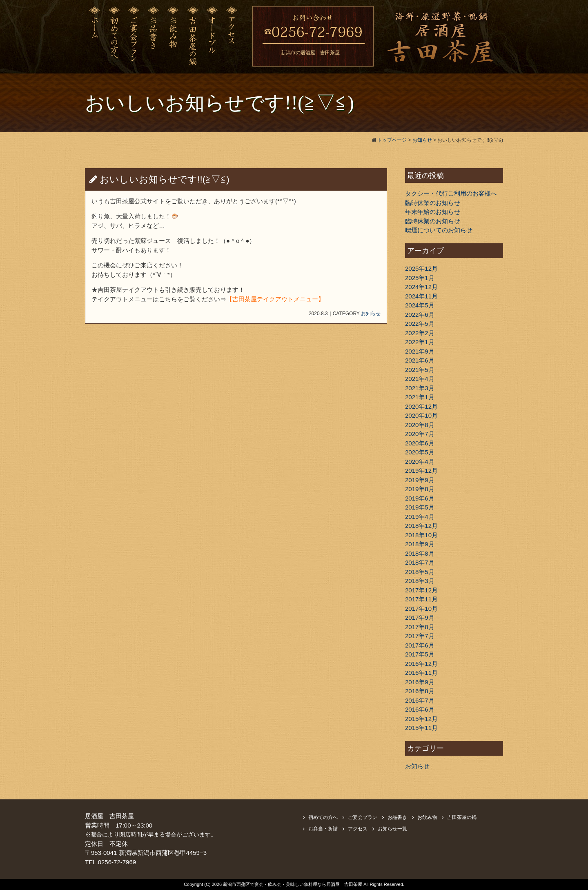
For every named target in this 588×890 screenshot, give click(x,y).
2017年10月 (421, 609)
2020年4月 (420, 462)
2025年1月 (420, 278)
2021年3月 (420, 388)
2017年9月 (420, 617)
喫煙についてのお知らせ (439, 230)
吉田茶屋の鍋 (462, 817)
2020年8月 (420, 425)
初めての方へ (323, 817)
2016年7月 (420, 700)
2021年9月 (420, 351)
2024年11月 (421, 296)
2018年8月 (420, 553)
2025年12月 (421, 268)
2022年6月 (420, 315)
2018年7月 (420, 562)
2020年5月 (420, 452)
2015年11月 (421, 728)
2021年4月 (420, 379)
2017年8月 (420, 627)
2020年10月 (421, 415)
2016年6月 (420, 709)
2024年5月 (420, 305)
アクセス (358, 829)
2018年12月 (421, 526)
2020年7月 (420, 434)
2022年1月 (420, 342)
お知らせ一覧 (392, 829)
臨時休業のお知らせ (433, 203)
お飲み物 (427, 817)
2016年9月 (420, 682)
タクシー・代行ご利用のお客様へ (451, 193)
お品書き (397, 817)
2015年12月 (421, 719)
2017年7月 (420, 636)
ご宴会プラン (363, 817)
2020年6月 (420, 443)
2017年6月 (420, 645)
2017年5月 (420, 654)
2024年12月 (421, 287)
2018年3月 (420, 581)
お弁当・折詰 (323, 829)
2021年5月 (420, 370)
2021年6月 (420, 360)
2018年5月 (420, 572)
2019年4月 (420, 517)
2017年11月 (421, 599)
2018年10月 (421, 535)
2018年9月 (420, 544)
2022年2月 (420, 333)
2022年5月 (420, 324)
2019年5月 (420, 507)
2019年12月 (421, 471)
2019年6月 (420, 498)
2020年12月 (421, 406)
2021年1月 (420, 397)
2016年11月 (421, 673)
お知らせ (371, 314)
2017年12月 (421, 590)
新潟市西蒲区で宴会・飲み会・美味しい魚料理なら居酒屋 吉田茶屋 (293, 884)
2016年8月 (420, 691)
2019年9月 (420, 480)
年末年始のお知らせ (433, 212)
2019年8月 (420, 489)
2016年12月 (421, 664)
